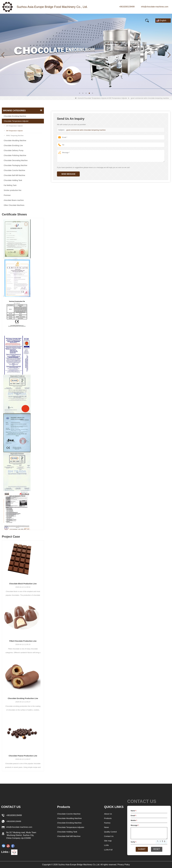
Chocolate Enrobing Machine (15, 116)
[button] (80, 93)
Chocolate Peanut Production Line (23, 756)
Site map (108, 841)
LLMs (107, 845)
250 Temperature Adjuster (13, 126)
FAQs (92, 20)
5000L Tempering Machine (14, 135)
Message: (135, 825)
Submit (141, 849)
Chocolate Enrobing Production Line (23, 698)
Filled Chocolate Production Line (23, 641)
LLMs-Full (108, 850)
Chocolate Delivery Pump (14, 150)
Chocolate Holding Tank (13, 180)
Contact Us (132, 20)
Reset (157, 849)
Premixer (7, 195)
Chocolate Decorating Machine (16, 160)
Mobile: (134, 820)
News (43, 20)
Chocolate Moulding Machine (15, 140)
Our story (60, 20)
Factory (107, 823)
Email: (134, 816)
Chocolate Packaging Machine (15, 165)
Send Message (68, 174)
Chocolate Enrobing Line (13, 145)
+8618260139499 (127, 7)
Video (77, 20)
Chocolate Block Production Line (23, 584)
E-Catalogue (110, 20)
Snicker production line (13, 190)
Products (26, 20)
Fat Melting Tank (10, 185)
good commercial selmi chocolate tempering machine (85, 130)
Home (9, 20)
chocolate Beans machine (14, 200)
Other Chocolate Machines (14, 205)
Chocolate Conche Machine (14, 170)
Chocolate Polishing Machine (15, 155)
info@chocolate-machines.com (155, 7)
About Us (108, 814)
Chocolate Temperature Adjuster (95, 98)
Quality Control (111, 832)
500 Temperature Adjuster (118, 98)
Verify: (134, 842)
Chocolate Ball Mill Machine (14, 175)
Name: (134, 811)
